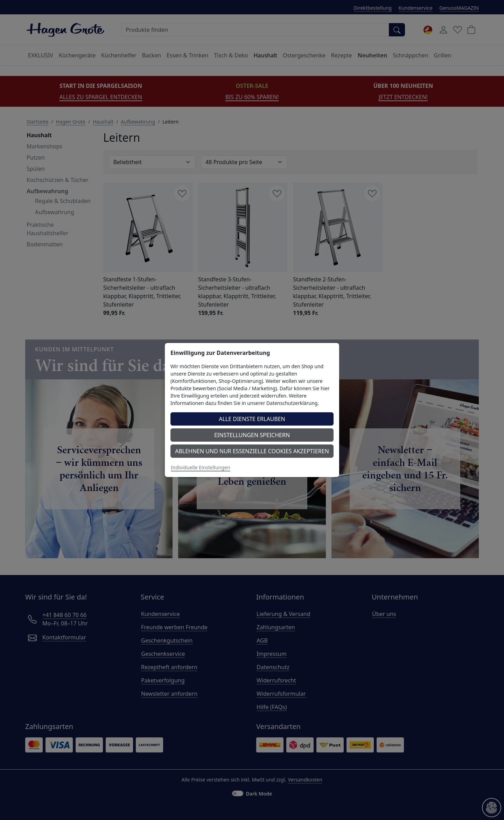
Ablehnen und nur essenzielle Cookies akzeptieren (252, 451)
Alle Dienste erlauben (252, 419)
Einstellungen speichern (252, 435)
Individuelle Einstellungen (201, 467)
